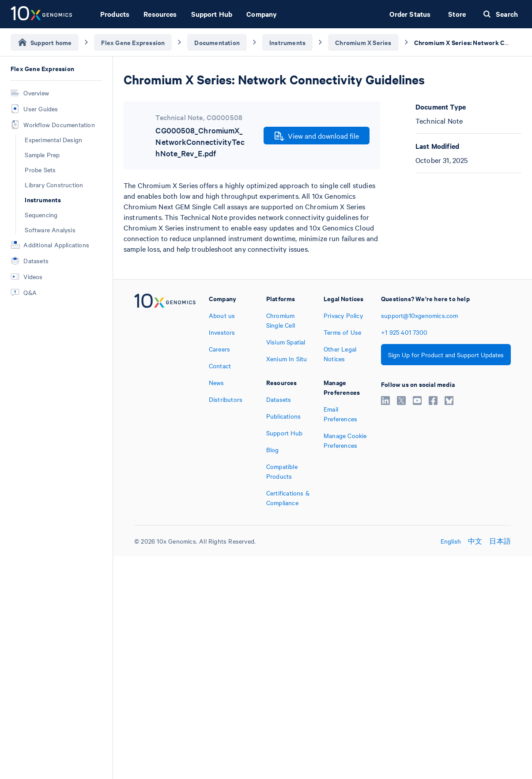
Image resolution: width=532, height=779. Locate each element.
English (451, 541)
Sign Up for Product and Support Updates (446, 355)
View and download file (317, 136)
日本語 (500, 541)
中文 (475, 541)
